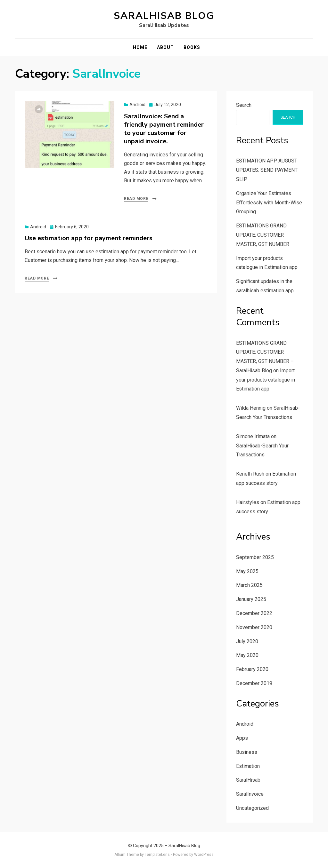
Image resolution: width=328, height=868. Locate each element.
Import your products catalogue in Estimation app (266, 380)
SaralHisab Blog (164, 16)
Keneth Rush (250, 474)
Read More (136, 199)
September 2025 (255, 557)
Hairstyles (248, 502)
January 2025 (251, 599)
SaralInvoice (250, 794)
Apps (242, 738)
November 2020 (254, 627)
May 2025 (247, 571)
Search (244, 105)
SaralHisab (248, 780)
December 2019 (254, 683)
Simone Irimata (253, 436)
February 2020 (252, 669)
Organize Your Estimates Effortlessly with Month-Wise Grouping (269, 203)
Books (192, 47)
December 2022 (254, 613)
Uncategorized (252, 808)
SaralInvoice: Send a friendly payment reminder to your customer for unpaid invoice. (164, 129)
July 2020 (247, 641)
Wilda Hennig (251, 408)
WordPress (204, 855)
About (165, 47)
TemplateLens (157, 855)
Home (140, 47)
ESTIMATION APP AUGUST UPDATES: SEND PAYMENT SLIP (267, 170)
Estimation (248, 766)
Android (137, 105)
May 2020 (247, 655)
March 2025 (249, 585)
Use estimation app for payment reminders (89, 238)
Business (247, 752)
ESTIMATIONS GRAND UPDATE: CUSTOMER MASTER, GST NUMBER (263, 235)
